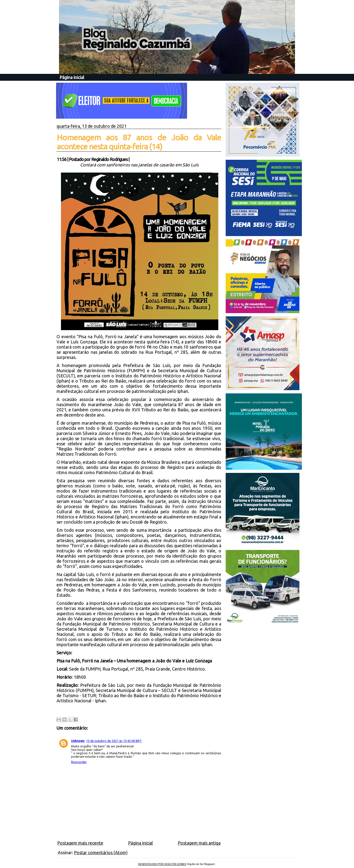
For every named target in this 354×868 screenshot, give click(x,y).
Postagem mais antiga (199, 843)
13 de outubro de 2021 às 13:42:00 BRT (114, 741)
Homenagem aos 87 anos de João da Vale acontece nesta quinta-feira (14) (139, 142)
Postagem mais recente (80, 843)
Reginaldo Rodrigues (109, 159)
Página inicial (72, 77)
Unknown (78, 741)
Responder (79, 762)
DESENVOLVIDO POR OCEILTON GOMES (162, 864)
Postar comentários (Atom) (101, 852)
